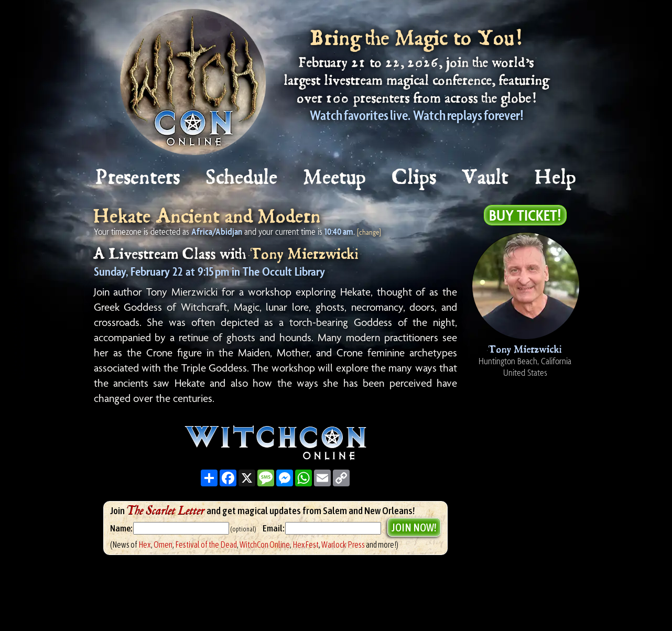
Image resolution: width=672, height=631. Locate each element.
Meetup (335, 178)
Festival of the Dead (206, 545)
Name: (121, 528)
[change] (369, 232)
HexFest (306, 545)
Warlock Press (343, 545)
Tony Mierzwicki (305, 254)
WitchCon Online (265, 545)
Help (556, 178)
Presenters (138, 178)
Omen (163, 545)
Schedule (242, 178)
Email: (274, 528)
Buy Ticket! (525, 215)
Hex (145, 545)
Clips (415, 178)
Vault (486, 178)
